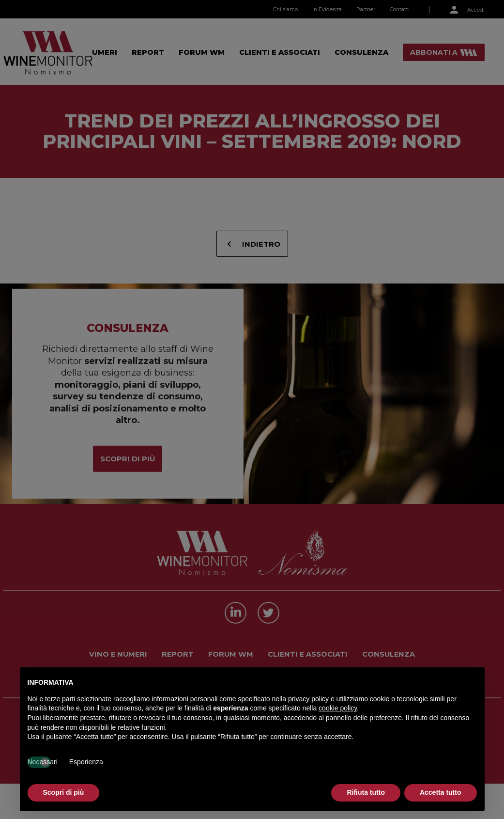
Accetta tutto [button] (441, 792)
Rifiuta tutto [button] (366, 792)
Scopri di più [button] (64, 792)
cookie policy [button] (338, 708)
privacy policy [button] (308, 699)
